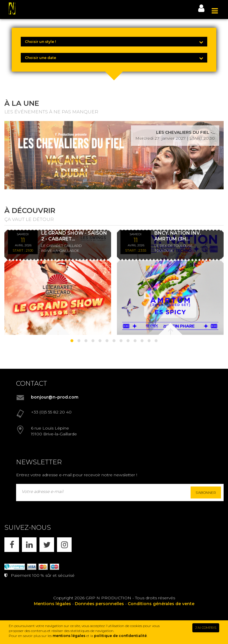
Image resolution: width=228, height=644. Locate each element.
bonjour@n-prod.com (55, 397)
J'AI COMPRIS (206, 628)
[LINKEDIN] (29, 545)
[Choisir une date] (114, 58)
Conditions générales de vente (161, 604)
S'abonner (206, 492)
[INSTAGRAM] (64, 545)
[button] (72, 341)
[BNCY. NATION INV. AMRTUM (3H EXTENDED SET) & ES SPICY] (170, 282)
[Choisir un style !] (114, 42)
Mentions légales (52, 604)
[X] (47, 545)
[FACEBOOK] (12, 545)
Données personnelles (99, 604)
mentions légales (69, 636)
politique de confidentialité (120, 636)
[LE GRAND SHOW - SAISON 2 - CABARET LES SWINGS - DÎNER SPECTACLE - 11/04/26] (58, 282)
